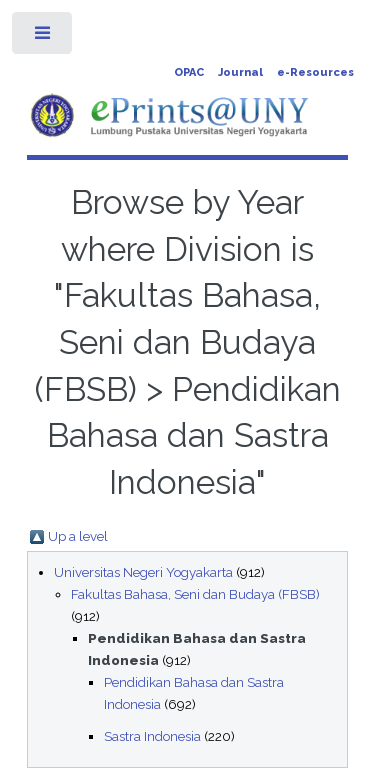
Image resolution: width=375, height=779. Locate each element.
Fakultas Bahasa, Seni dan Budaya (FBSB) (195, 594)
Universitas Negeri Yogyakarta (143, 572)
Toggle (43, 37)
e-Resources (315, 72)
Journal (240, 72)
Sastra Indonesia (152, 736)
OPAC (189, 72)
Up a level (78, 536)
